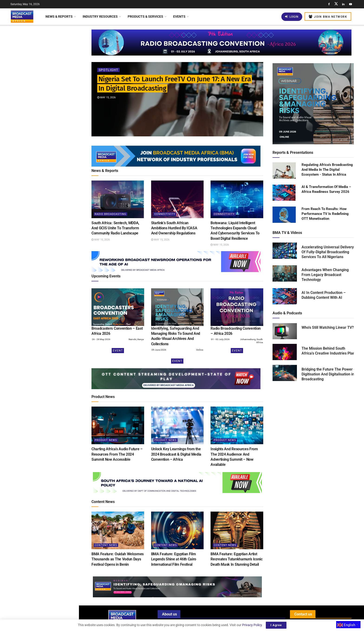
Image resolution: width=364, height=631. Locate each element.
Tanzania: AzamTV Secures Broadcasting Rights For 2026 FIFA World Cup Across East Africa (50, 317)
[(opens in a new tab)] (118, 307)
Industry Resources (100, 16)
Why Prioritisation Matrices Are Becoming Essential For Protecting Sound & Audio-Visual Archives (49, 291)
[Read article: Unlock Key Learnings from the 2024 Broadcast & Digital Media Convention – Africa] (177, 425)
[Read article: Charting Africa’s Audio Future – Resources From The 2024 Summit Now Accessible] (118, 425)
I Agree (276, 625)
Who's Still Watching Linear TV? (328, 327)
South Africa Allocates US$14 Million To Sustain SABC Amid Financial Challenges (45, 370)
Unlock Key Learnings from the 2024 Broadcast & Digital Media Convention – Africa (176, 454)
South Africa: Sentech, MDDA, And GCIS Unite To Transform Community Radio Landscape (49, 78)
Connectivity (165, 214)
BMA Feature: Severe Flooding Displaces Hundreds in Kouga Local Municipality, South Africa (50, 265)
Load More (39, 394)
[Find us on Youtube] (351, 4)
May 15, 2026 (106, 97)
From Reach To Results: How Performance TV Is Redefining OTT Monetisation (325, 214)
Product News (106, 440)
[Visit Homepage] (22, 16)
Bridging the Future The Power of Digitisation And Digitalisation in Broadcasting (329, 374)
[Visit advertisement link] (39, 185)
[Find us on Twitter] (336, 4)
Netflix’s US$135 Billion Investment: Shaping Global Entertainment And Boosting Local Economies (50, 343)
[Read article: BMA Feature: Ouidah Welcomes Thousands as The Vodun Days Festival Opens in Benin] (118, 530)
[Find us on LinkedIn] (343, 4)
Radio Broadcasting (110, 214)
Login (292, 17)
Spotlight (108, 70)
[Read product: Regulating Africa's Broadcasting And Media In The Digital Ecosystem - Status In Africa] (284, 171)
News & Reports (59, 16)
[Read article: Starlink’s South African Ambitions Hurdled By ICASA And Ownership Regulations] (177, 199)
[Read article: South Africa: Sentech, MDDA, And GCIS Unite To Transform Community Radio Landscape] (118, 199)
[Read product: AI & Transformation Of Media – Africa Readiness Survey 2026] (284, 193)
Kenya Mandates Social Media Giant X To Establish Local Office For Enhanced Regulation (48, 161)
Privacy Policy (252, 625)
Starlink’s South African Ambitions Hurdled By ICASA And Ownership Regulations (49, 104)
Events (179, 16)
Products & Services (145, 16)
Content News (106, 545)
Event (118, 351)
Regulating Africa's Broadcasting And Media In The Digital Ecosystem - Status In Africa (327, 170)
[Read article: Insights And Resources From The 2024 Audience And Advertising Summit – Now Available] (237, 425)
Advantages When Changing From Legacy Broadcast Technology (325, 275)
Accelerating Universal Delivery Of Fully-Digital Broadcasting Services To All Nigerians (328, 252)
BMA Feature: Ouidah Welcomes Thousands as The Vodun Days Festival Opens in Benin (118, 559)
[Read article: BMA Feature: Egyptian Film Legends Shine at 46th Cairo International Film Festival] (177, 530)
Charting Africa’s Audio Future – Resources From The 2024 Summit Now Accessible (117, 454)
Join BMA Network (328, 17)
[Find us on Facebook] (329, 4)
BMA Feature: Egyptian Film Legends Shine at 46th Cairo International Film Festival (174, 559)
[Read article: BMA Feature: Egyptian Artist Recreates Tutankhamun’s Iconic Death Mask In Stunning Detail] (237, 530)
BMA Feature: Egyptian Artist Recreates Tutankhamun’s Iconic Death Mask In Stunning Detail (236, 559)
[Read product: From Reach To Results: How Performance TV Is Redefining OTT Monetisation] (284, 215)
